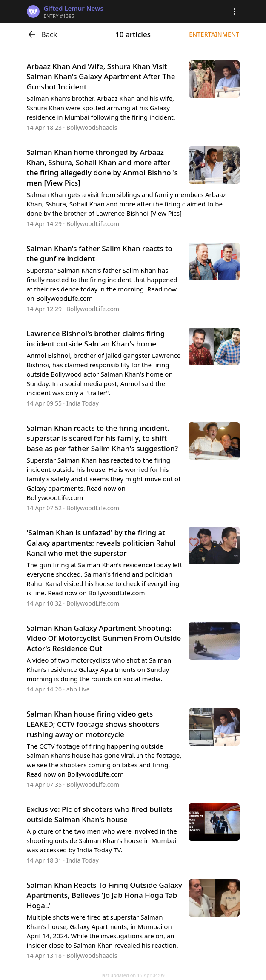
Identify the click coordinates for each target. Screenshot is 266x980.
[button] (235, 11)
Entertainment (214, 34)
